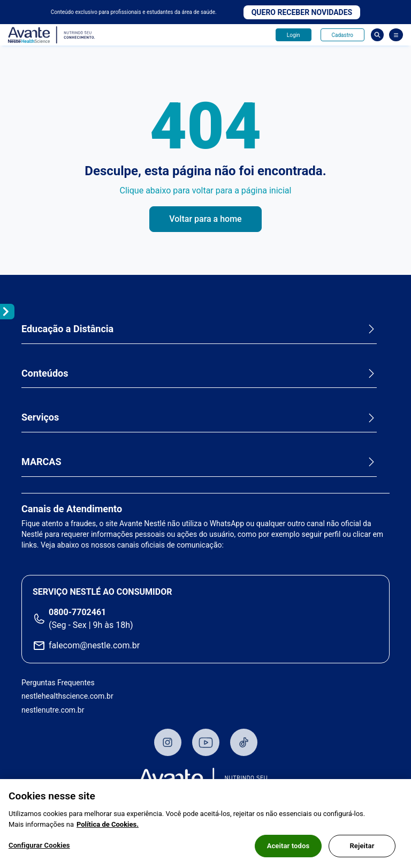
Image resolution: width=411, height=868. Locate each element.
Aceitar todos (288, 846)
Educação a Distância (67, 329)
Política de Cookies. (108, 825)
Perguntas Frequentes (58, 683)
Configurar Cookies (39, 846)
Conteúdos (45, 373)
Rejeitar (362, 846)
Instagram (168, 742)
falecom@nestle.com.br (94, 645)
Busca (377, 35)
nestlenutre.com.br (53, 710)
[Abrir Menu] (396, 35)
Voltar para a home (205, 219)
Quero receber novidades (302, 12)
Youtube (206, 742)
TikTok (244, 742)
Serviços (40, 417)
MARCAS (41, 462)
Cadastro (342, 35)
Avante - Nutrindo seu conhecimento (52, 35)
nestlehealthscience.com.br (67, 696)
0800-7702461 (77, 612)
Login (294, 35)
